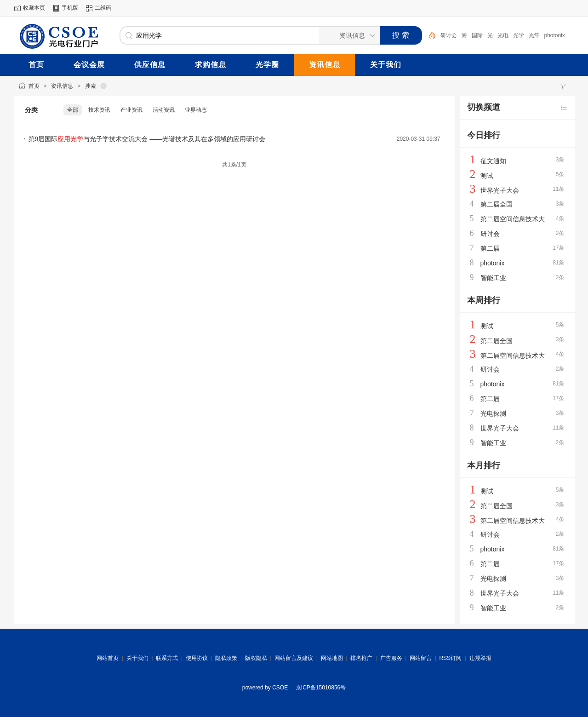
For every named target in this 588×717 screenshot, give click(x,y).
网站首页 (108, 658)
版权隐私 (256, 658)
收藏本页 (34, 8)
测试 (487, 176)
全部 (73, 110)
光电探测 (493, 413)
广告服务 (391, 658)
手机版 (70, 8)
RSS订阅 (450, 658)
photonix (555, 35)
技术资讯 (99, 110)
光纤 (534, 35)
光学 (519, 35)
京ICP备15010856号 (321, 688)
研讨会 (449, 35)
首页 (34, 86)
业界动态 (196, 110)
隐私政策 (226, 658)
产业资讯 (131, 110)
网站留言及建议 (294, 658)
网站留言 (421, 658)
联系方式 (167, 658)
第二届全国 (497, 204)
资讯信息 (62, 86)
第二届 (490, 248)
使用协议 (197, 658)
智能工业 (493, 278)
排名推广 (361, 658)
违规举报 (480, 658)
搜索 (91, 86)
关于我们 (137, 658)
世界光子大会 (500, 190)
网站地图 (332, 658)
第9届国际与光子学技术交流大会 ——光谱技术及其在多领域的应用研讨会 (147, 139)
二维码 (103, 8)
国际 (477, 35)
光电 (503, 35)
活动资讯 (164, 110)
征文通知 (493, 161)
